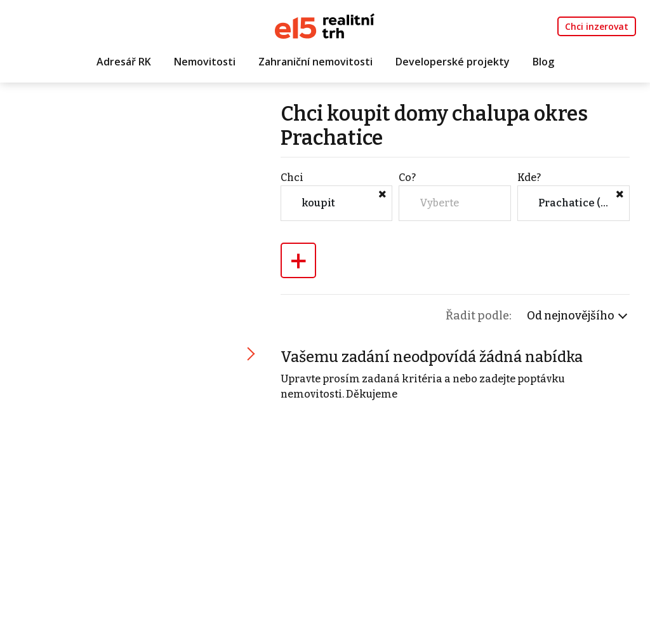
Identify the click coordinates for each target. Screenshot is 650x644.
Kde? (529, 178)
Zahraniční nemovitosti (315, 62)
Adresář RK (124, 62)
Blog (543, 62)
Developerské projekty (453, 62)
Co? (407, 178)
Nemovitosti (205, 62)
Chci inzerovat (597, 26)
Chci (292, 178)
